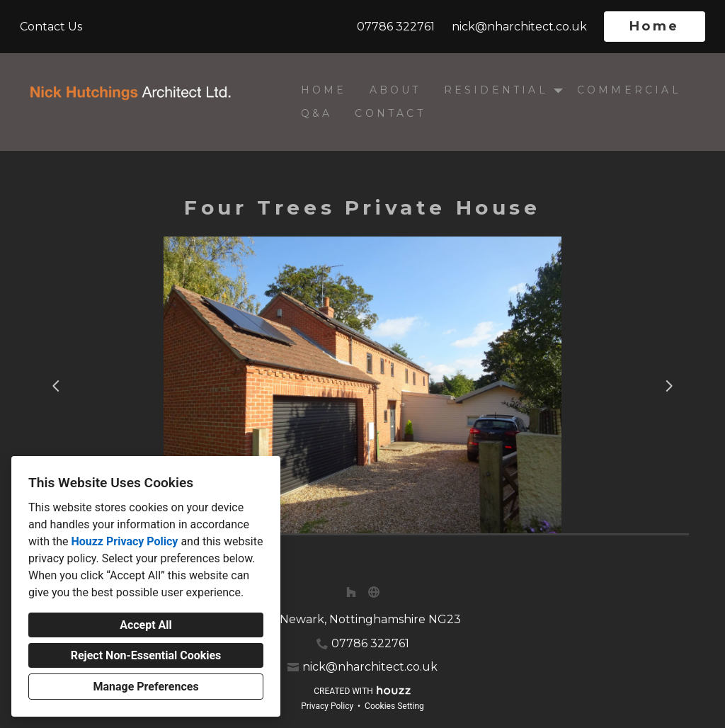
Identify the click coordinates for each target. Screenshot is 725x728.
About (395, 90)
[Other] (374, 592)
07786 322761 (396, 27)
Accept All (146, 625)
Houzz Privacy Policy (124, 541)
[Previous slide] (56, 386)
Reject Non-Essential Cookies (146, 655)
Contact (390, 113)
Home (655, 26)
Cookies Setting (394, 706)
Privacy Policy (327, 706)
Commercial (629, 90)
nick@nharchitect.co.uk (519, 27)
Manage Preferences (145, 687)
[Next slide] (669, 386)
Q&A (317, 113)
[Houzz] (351, 592)
